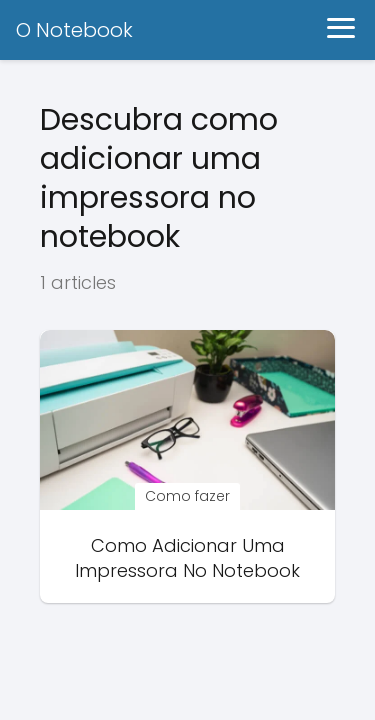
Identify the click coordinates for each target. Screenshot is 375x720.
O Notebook (74, 30)
